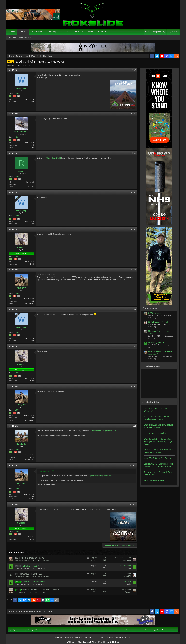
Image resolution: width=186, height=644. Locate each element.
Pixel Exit (109, 636)
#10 (133, 428)
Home (14, 33)
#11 (133, 467)
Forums (25, 33)
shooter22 (21, 562)
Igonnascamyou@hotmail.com (106, 433)
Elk (147, 349)
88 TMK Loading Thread (156, 324)
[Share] (130, 72)
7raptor (20, 594)
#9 (133, 389)
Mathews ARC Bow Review (153, 435)
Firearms (150, 340)
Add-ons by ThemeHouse (122, 636)
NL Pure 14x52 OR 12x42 (35, 560)
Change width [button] (34, 629)
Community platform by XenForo (76, 636)
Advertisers (80, 33)
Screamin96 (22, 578)
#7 (133, 311)
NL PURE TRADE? (32, 568)
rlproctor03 (125, 562)
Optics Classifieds (44, 562)
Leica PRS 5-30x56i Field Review (156, 460)
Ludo (19, 570)
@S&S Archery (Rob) (54, 160)
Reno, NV (33, 189)
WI (35, 149)
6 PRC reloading (153, 315)
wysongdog (16, 67)
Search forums (26, 39)
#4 (133, 194)
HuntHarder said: (47, 473)
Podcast (66, 33)
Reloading (150, 320)
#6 (133, 272)
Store (92, 33)
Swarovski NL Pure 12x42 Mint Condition (42, 592)
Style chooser (18, 629)
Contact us (128, 629)
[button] (45, 33)
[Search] (172, 33)
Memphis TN (31, 305)
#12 (133, 507)
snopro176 (125, 578)
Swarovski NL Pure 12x (34, 576)
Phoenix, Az (32, 461)
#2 (133, 116)
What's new (38, 33)
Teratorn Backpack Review (153, 482)
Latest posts (149, 311)
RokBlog (53, 33)
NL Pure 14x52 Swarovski (35, 584)
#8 (133, 348)
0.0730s (99, 641)
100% (19, 95)
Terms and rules (140, 629)
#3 (133, 155)
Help (162, 629)
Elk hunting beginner (154, 344)
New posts (14, 39)
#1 (133, 72)
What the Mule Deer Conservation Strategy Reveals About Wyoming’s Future (156, 443)
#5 (133, 231)
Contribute (104, 33)
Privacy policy (153, 629)
